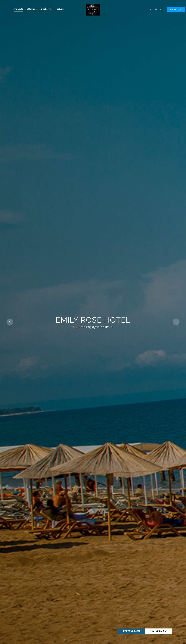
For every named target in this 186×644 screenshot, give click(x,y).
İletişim (60, 9)
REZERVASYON (131, 631)
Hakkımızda (31, 9)
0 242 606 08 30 (159, 631)
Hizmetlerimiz (47, 9)
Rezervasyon (176, 10)
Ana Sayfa (18, 9)
